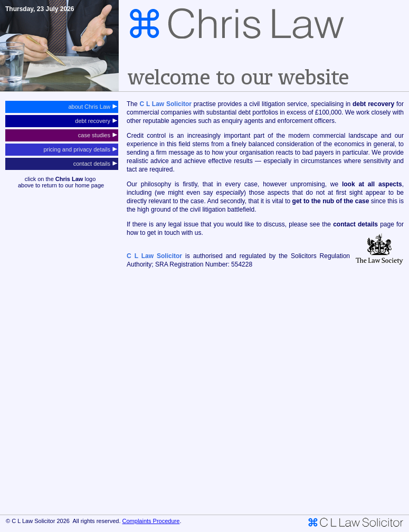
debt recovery (96, 121)
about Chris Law (93, 107)
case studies (98, 135)
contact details (95, 164)
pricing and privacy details (80, 149)
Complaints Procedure (151, 521)
